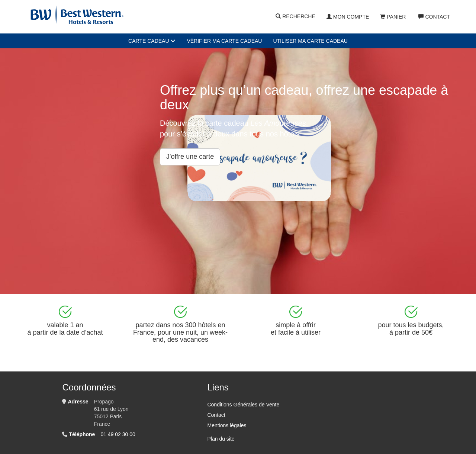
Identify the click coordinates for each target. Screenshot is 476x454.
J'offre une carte (190, 157)
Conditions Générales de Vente (243, 405)
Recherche (295, 17)
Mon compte (348, 17)
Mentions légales (227, 425)
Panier (393, 17)
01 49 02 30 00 (118, 434)
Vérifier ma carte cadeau (224, 41)
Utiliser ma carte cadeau (310, 41)
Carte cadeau (152, 41)
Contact (434, 17)
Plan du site (221, 439)
